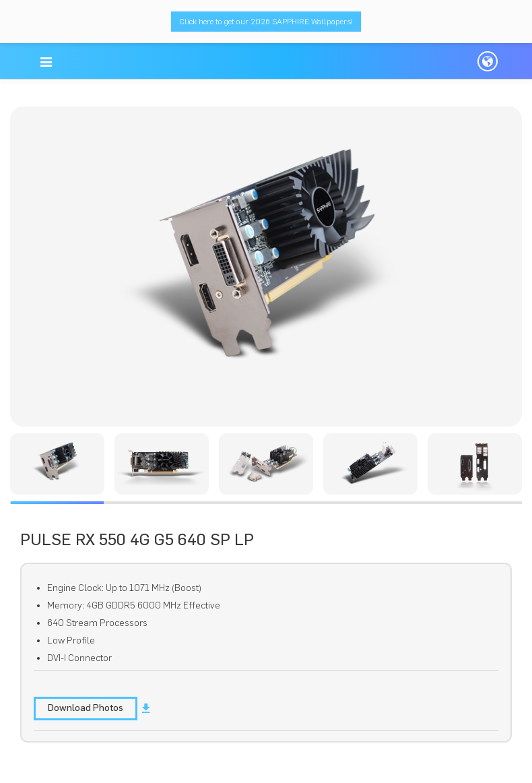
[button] (46, 62)
